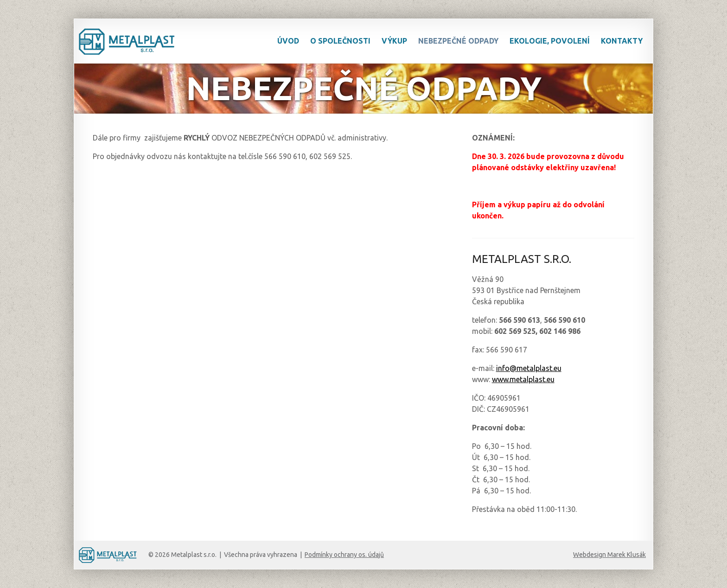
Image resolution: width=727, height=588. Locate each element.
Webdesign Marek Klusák (609, 555)
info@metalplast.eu (529, 368)
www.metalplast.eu (523, 379)
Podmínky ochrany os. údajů (344, 555)
